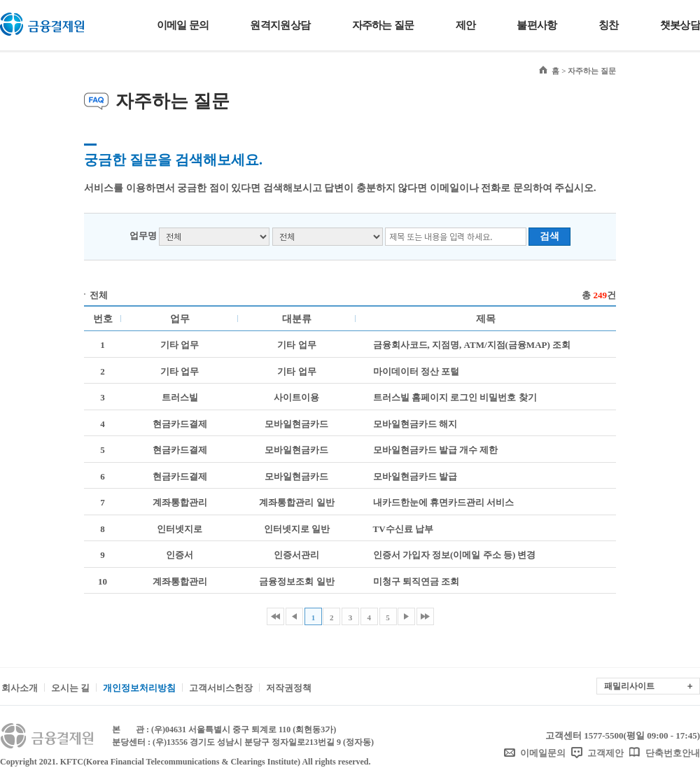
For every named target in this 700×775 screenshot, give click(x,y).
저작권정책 (289, 688)
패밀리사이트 (629, 686)
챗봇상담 (680, 25)
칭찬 (609, 25)
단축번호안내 (673, 753)
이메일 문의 (183, 25)
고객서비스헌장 (221, 688)
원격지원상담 (280, 25)
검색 (549, 236)
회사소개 (20, 688)
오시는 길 (70, 688)
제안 (466, 25)
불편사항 (537, 25)
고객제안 (605, 753)
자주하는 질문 (383, 25)
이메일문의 (543, 753)
